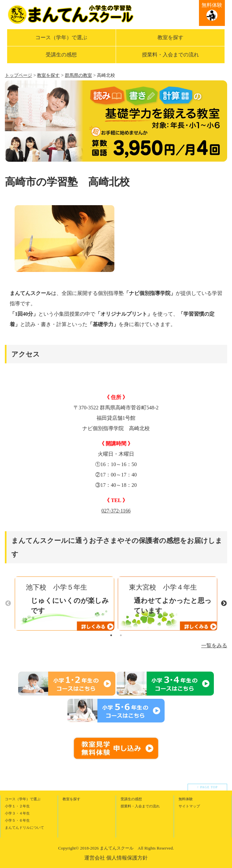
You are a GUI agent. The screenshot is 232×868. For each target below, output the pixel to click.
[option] (64, 238)
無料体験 (212, 5)
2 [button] (121, 635)
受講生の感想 (61, 55)
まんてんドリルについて (24, 827)
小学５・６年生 (17, 820)
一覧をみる (214, 645)
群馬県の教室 (78, 75)
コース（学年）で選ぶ (61, 37)
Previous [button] (8, 604)
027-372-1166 (116, 511)
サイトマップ (189, 806)
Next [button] (224, 604)
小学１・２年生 (17, 806)
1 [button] (111, 635)
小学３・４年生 (17, 813)
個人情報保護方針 (127, 858)
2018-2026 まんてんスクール (107, 848)
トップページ (18, 75)
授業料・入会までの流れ (170, 55)
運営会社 (95, 858)
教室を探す (170, 37)
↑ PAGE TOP (207, 787)
